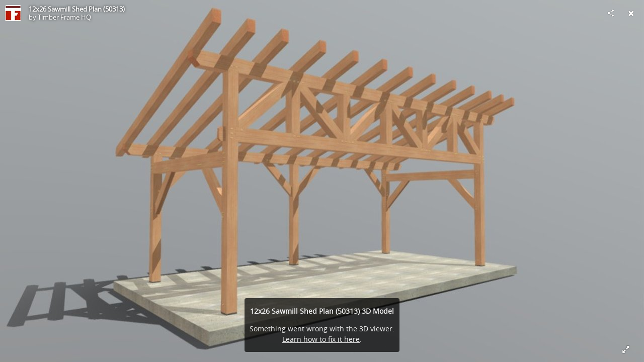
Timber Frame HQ (64, 17)
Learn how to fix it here (321, 339)
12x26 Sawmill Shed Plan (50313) (77, 9)
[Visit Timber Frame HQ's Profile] (13, 13)
